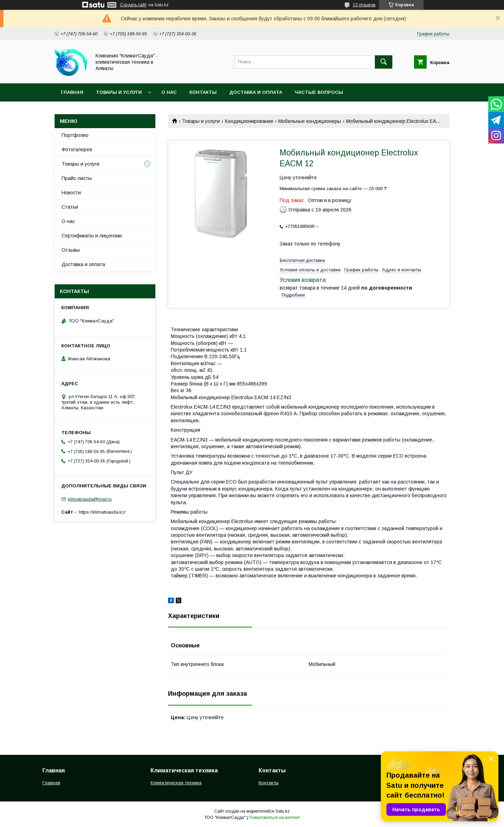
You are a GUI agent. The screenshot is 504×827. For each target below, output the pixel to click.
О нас (169, 92)
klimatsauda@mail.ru (90, 499)
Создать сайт (133, 5)
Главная (72, 92)
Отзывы (71, 250)
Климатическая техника (176, 783)
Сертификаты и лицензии (92, 236)
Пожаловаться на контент (274, 818)
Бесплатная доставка (302, 260)
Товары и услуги (119, 92)
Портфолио (75, 135)
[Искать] (384, 62)
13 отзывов (364, 5)
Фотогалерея (77, 150)
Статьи (70, 207)
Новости (71, 193)
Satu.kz (283, 811)
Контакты (203, 92)
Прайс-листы (77, 178)
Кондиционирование (249, 121)
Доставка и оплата (256, 92)
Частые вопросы (319, 92)
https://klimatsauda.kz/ (102, 512)
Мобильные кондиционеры (310, 121)
